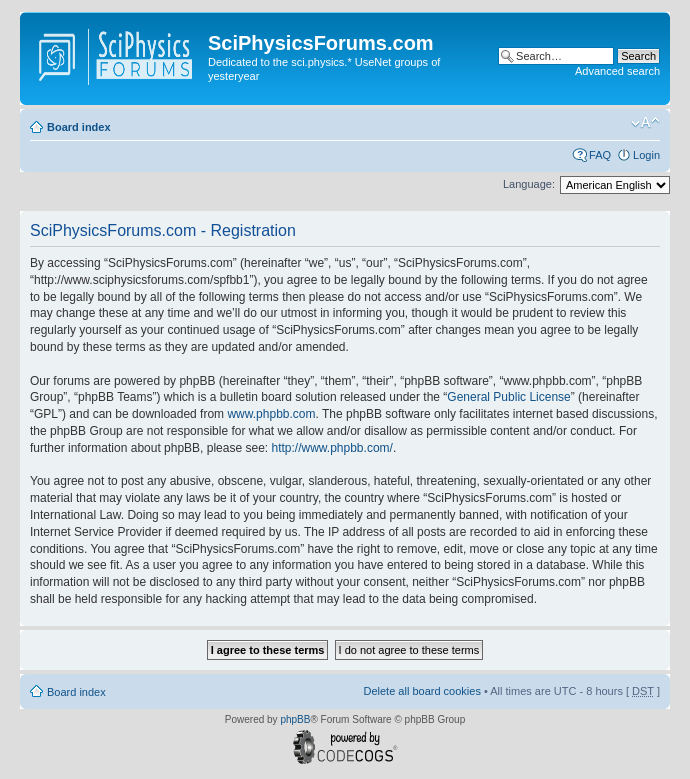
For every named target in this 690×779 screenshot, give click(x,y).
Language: (529, 184)
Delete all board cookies (421, 691)
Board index (79, 127)
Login (646, 155)
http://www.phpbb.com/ (331, 448)
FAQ (600, 155)
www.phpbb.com (271, 414)
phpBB (295, 719)
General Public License (508, 397)
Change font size (645, 123)
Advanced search (617, 71)
